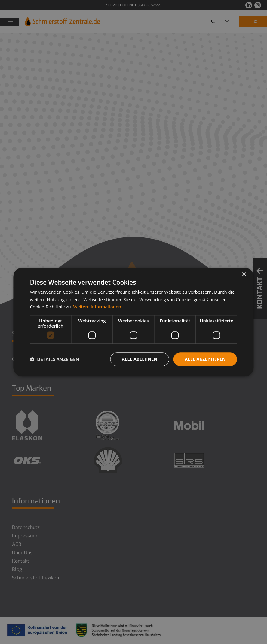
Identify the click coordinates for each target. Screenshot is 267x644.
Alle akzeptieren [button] (205, 359)
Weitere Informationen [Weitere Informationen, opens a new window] (97, 307)
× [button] (244, 275)
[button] (54, 359)
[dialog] (133, 322)
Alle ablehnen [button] (140, 359)
